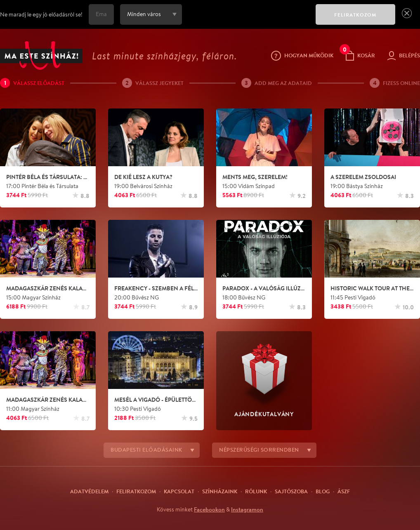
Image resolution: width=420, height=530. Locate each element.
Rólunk (256, 491)
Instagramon (247, 509)
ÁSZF (344, 491)
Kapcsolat (179, 491)
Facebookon (209, 509)
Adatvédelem (89, 491)
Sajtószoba (291, 491)
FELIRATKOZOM (355, 15)
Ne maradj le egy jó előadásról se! (41, 14)
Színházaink (220, 491)
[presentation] (247, 20)
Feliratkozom (136, 491)
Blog (323, 491)
